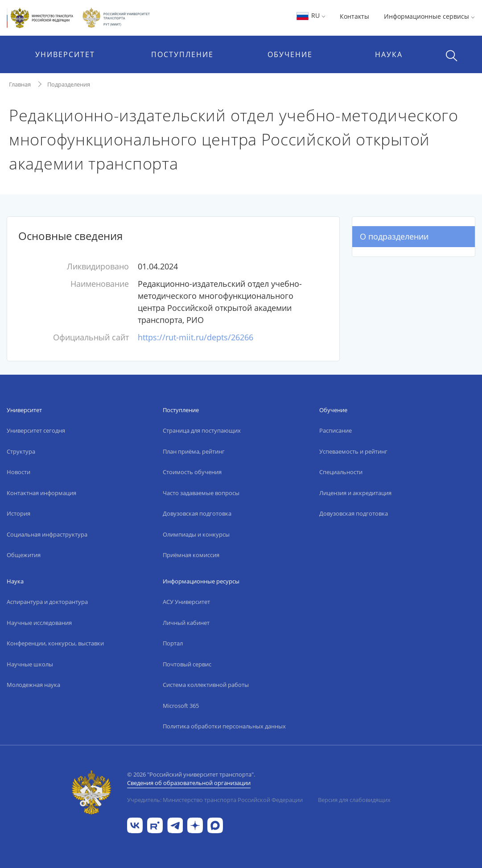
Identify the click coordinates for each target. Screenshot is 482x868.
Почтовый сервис (187, 664)
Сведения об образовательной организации (189, 783)
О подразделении (394, 236)
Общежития (24, 555)
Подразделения (69, 84)
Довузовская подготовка (197, 513)
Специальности (341, 472)
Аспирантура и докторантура (47, 602)
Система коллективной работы (206, 685)
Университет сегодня (36, 430)
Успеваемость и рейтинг (353, 451)
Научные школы (30, 664)
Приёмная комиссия (191, 555)
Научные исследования (39, 623)
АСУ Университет (186, 602)
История (19, 513)
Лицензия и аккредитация (355, 493)
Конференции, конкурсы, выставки (55, 643)
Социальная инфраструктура (47, 534)
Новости (19, 472)
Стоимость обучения (192, 472)
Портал (173, 643)
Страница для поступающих (202, 430)
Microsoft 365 (181, 706)
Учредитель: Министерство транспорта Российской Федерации (215, 800)
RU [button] (311, 15)
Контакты (354, 16)
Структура (21, 451)
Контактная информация (41, 493)
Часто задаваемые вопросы (201, 493)
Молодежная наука (33, 685)
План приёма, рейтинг (194, 451)
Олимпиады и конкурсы (196, 534)
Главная (20, 84)
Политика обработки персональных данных (224, 726)
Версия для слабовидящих (354, 800)
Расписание (336, 430)
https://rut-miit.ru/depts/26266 (196, 337)
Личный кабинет (186, 623)
